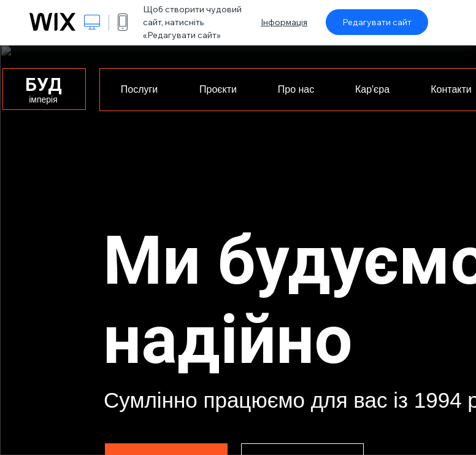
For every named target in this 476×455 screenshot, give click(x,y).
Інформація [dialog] (284, 22)
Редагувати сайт (377, 22)
